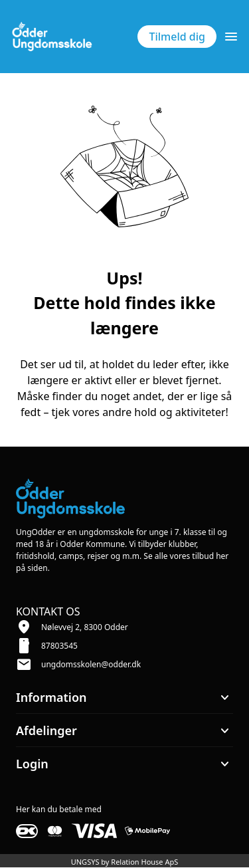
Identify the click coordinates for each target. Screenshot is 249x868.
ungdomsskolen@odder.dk (91, 664)
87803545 (59, 646)
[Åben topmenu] (231, 37)
